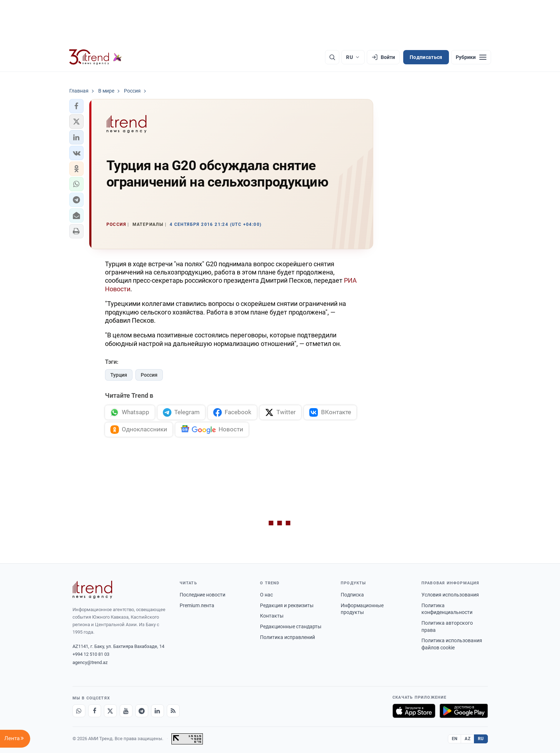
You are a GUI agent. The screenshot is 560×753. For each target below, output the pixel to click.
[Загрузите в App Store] (414, 711)
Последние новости (202, 595)
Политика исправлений (287, 637)
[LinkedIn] (157, 711)
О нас (266, 595)
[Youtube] (126, 711)
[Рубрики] (471, 57)
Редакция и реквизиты (287, 605)
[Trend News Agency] (92, 590)
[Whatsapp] (79, 711)
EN (455, 739)
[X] (110, 711)
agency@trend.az (90, 662)
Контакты (272, 616)
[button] (76, 106)
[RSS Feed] (173, 711)
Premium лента (197, 605)
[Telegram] (142, 711)
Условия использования (450, 595)
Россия (149, 375)
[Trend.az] (96, 57)
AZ (467, 739)
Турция (119, 375)
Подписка (352, 595)
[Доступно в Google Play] (464, 711)
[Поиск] (332, 57)
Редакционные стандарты (291, 626)
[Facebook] (95, 711)
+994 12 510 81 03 (91, 654)
